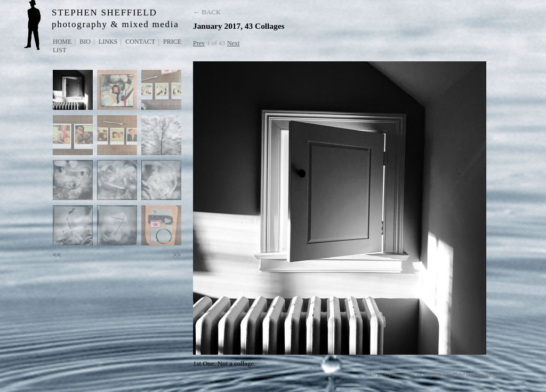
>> (177, 255)
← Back (207, 12)
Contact (140, 42)
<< (57, 255)
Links (108, 42)
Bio (85, 42)
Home (62, 42)
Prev (199, 43)
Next (233, 43)
